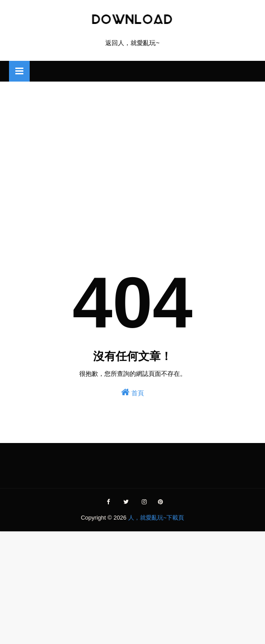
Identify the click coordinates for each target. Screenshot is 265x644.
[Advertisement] (132, 154)
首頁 (132, 392)
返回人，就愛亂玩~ (132, 43)
